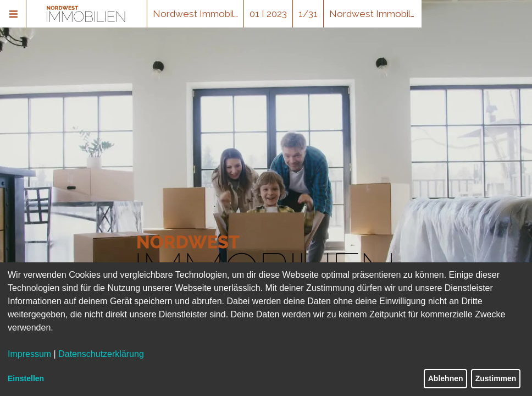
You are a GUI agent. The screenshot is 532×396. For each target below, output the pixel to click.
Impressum (29, 354)
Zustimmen (496, 378)
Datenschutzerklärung (101, 354)
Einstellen (26, 378)
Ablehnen (446, 378)
